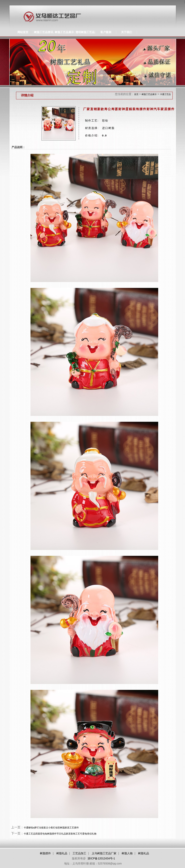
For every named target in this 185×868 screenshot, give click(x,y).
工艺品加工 (79, 853)
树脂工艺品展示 (64, 32)
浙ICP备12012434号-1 (101, 858)
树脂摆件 (45, 853)
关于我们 (127, 32)
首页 (136, 94)
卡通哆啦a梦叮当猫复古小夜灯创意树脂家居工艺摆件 (51, 828)
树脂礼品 (62, 853)
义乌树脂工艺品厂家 (104, 853)
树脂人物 (127, 853)
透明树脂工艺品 (85, 32)
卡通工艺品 (165, 94)
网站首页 (23, 32)
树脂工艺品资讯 (44, 32)
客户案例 (106, 32)
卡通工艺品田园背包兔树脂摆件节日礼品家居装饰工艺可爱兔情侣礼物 (60, 834)
